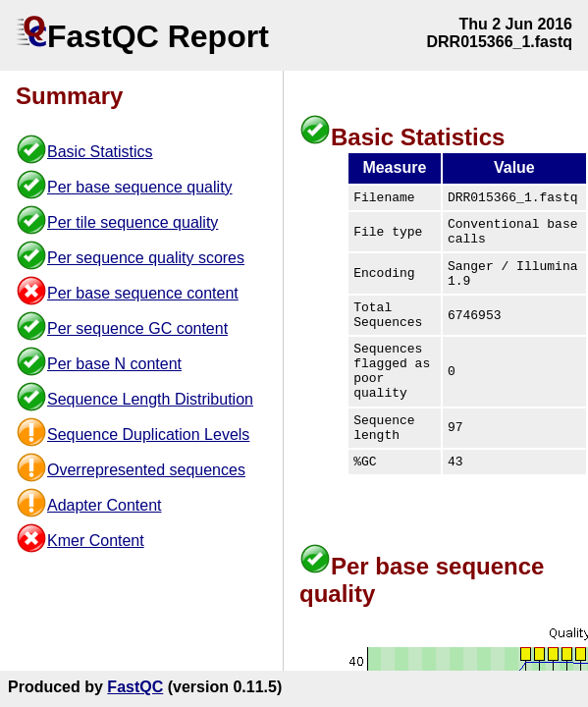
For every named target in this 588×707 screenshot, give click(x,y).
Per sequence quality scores (146, 258)
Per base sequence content (143, 293)
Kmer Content (96, 541)
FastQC (135, 687)
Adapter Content (105, 505)
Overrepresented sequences (146, 470)
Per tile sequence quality (133, 222)
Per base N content (114, 364)
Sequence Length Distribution (150, 399)
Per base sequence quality (140, 187)
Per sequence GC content (137, 328)
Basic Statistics (100, 152)
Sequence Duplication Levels (148, 435)
